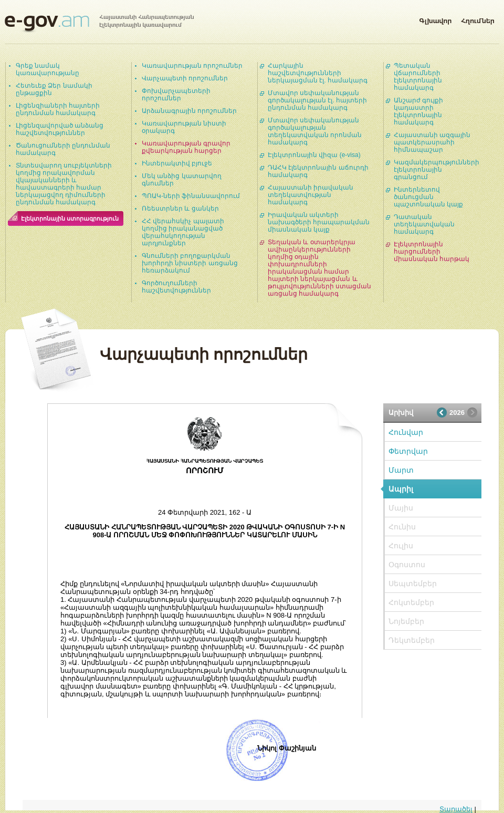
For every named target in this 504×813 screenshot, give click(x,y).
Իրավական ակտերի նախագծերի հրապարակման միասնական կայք (319, 222)
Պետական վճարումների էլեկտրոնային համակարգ (418, 77)
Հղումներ (478, 19)
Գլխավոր (435, 19)
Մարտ (401, 470)
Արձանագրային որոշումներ (189, 111)
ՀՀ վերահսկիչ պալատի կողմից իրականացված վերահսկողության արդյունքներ (183, 232)
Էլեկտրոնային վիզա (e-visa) (314, 155)
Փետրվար (408, 451)
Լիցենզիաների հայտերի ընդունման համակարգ (58, 109)
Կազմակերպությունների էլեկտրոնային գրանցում (437, 170)
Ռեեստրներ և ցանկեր (180, 209)
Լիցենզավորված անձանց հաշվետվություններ (60, 129)
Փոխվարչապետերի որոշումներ (176, 95)
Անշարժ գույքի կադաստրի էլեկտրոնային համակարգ (418, 111)
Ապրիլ (401, 489)
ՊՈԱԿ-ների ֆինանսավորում (191, 196)
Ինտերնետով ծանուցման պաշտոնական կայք (428, 197)
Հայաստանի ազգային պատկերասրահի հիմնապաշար (432, 142)
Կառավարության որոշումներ (192, 66)
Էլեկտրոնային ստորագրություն (70, 218)
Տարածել (456, 809)
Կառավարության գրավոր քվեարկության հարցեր (186, 147)
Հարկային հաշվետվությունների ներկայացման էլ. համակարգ (318, 73)
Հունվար (406, 432)
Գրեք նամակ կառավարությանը (48, 69)
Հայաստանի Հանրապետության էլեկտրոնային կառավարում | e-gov (99, 24)
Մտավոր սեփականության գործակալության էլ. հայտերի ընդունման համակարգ (317, 100)
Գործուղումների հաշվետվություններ (176, 287)
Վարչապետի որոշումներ (185, 78)
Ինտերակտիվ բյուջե (177, 163)
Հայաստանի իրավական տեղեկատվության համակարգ (311, 195)
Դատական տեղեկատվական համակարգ (424, 224)
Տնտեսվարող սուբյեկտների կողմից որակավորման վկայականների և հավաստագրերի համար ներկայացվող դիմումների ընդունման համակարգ (64, 184)
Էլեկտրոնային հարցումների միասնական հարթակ (432, 252)
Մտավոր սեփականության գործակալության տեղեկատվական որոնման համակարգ (315, 131)
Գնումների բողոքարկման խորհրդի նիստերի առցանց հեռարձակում (190, 263)
